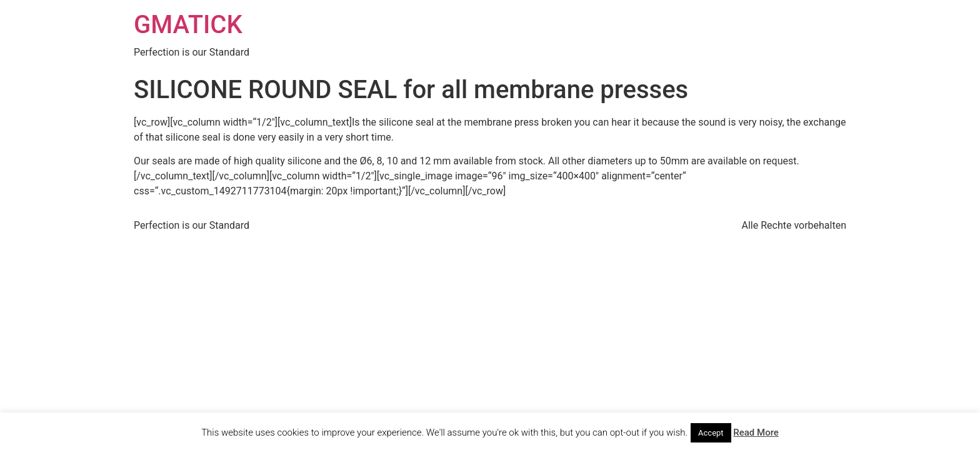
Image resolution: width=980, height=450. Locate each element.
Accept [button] (711, 433)
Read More (756, 432)
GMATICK (188, 25)
